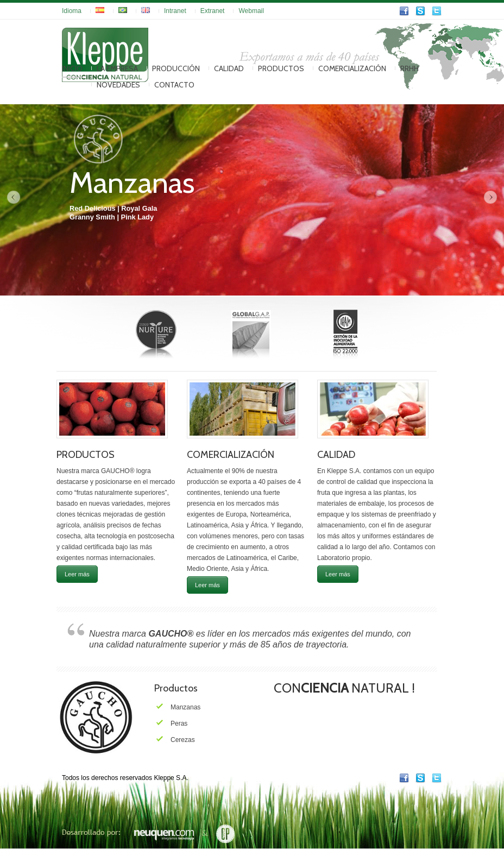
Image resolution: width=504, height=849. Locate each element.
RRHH (409, 68)
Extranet (213, 11)
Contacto (174, 85)
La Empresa (117, 68)
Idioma (72, 11)
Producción (176, 68)
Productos (281, 68)
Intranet (175, 11)
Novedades (118, 85)
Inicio (72, 68)
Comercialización (352, 68)
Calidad (229, 68)
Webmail (251, 11)
